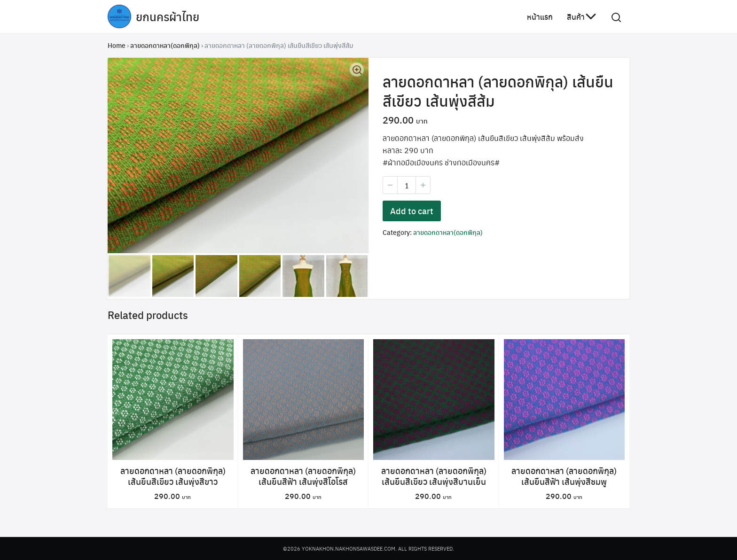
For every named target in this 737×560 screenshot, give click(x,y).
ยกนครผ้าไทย (168, 16)
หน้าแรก (540, 16)
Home (117, 45)
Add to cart (412, 212)
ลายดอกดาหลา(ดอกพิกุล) (165, 45)
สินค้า (576, 16)
